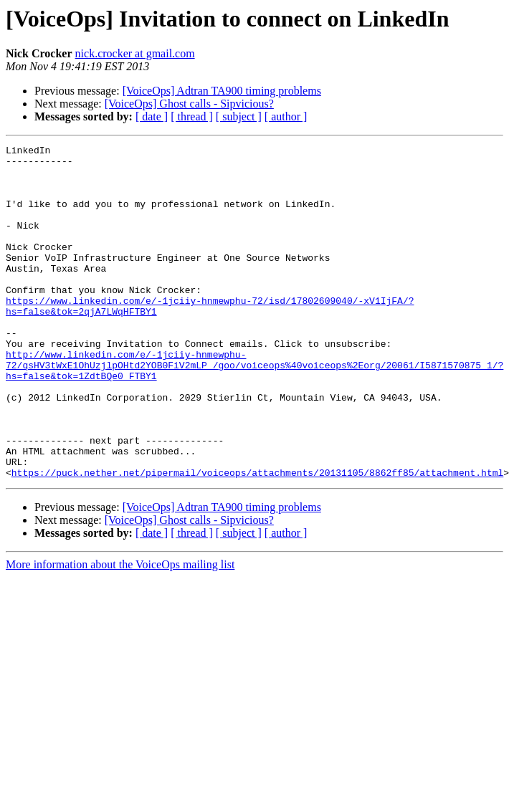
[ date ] (152, 116)
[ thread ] (192, 116)
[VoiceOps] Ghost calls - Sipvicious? (189, 104)
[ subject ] (239, 116)
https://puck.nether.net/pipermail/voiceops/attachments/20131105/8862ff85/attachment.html (257, 539)
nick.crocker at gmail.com (135, 53)
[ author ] (286, 116)
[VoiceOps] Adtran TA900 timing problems (222, 91)
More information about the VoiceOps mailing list (120, 631)
